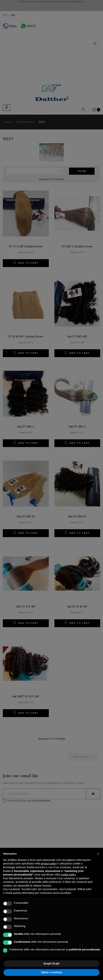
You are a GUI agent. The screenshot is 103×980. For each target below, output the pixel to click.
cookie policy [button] (68, 875)
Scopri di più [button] (51, 964)
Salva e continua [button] (51, 972)
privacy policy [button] (49, 864)
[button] (98, 854)
